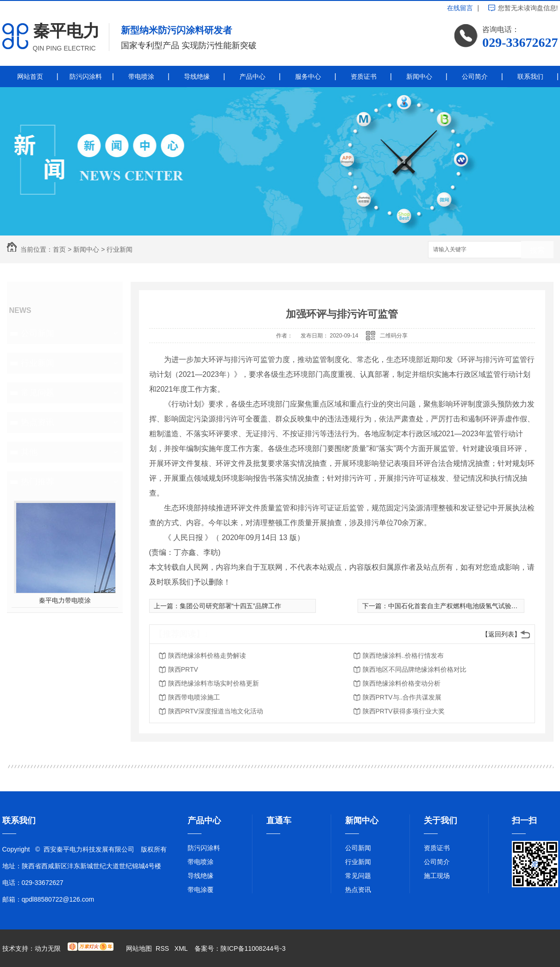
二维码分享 (394, 336)
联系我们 (530, 76)
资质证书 (364, 76)
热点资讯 (38, 422)
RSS (163, 948)
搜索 (537, 250)
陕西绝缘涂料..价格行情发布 (403, 655)
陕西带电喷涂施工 (194, 697)
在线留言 (460, 8)
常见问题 (38, 393)
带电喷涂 (141, 76)
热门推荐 (38, 482)
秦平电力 (66, 31)
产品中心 (252, 76)
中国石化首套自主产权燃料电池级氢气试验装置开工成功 (469, 606)
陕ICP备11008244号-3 (253, 948)
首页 (59, 249)
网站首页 (30, 76)
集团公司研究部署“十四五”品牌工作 (230, 606)
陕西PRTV (183, 669)
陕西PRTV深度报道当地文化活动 (216, 711)
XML (182, 948)
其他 (29, 452)
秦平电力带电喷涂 (65, 600)
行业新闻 (120, 249)
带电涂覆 (201, 890)
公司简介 (475, 76)
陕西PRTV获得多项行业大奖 (404, 711)
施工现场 (437, 876)
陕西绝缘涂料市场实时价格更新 (214, 683)
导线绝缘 (197, 76)
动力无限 (48, 948)
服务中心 (308, 76)
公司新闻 (38, 333)
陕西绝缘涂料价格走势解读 (207, 655)
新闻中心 (419, 76)
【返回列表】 (501, 634)
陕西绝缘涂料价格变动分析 (402, 683)
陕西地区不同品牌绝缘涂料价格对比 (415, 669)
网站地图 (139, 948)
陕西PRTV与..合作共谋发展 (402, 697)
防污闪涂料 (86, 76)
